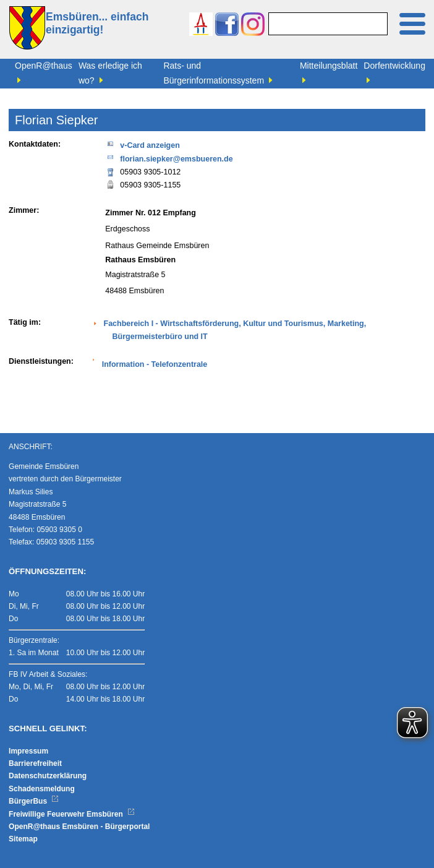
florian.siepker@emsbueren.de (169, 158)
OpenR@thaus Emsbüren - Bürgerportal (79, 827)
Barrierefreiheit (35, 763)
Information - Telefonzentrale (155, 364)
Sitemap (23, 839)
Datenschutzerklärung (48, 776)
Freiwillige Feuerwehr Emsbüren (72, 814)
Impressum (28, 751)
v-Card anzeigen (143, 144)
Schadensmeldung (42, 789)
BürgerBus (34, 801)
